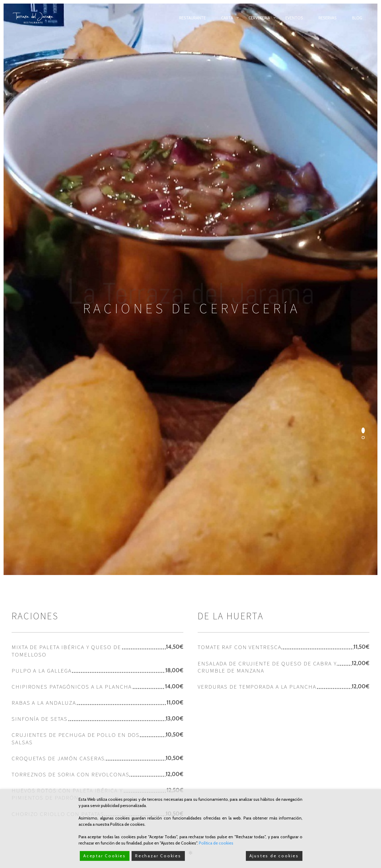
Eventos (294, 18)
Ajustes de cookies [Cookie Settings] (274, 856)
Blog (357, 18)
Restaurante (192, 18)
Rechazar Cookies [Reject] (158, 856)
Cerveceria (259, 18)
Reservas (328, 18)
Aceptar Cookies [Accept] (105, 856)
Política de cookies (216, 843)
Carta (227, 18)
